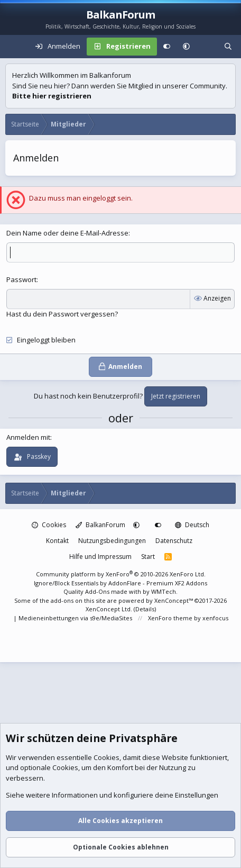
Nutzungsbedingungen (112, 541)
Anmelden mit (28, 437)
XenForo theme (170, 618)
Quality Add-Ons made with (103, 591)
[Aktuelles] (207, 47)
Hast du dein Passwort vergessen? (62, 314)
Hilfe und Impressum (100, 557)
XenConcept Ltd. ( (110, 609)
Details (145, 609)
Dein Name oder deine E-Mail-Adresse (67, 233)
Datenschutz (174, 541)
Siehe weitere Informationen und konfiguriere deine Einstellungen (112, 795)
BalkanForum (100, 525)
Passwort (21, 279)
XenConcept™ (174, 600)
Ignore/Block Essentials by (121, 583)
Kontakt (57, 541)
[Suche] (228, 47)
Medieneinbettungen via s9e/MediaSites (75, 618)
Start (148, 557)
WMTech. (164, 591)
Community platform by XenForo (121, 574)
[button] (186, 47)
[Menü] (14, 47)
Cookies (49, 525)
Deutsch (192, 525)
